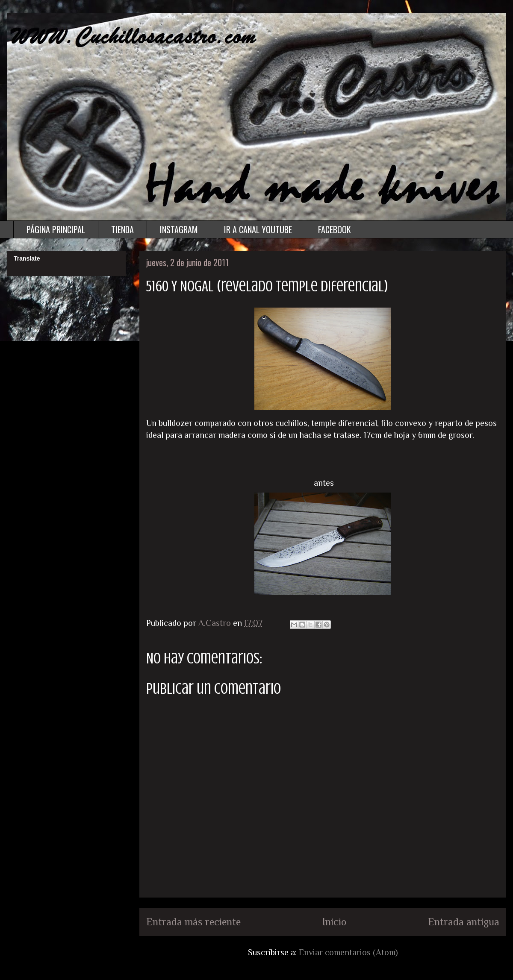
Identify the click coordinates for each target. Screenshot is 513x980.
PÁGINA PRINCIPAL (56, 229)
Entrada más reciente (193, 922)
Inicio (334, 922)
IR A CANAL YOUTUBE (258, 229)
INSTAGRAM (179, 229)
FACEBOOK (335, 229)
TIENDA (122, 229)
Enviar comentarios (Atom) (348, 952)
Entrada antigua (464, 922)
